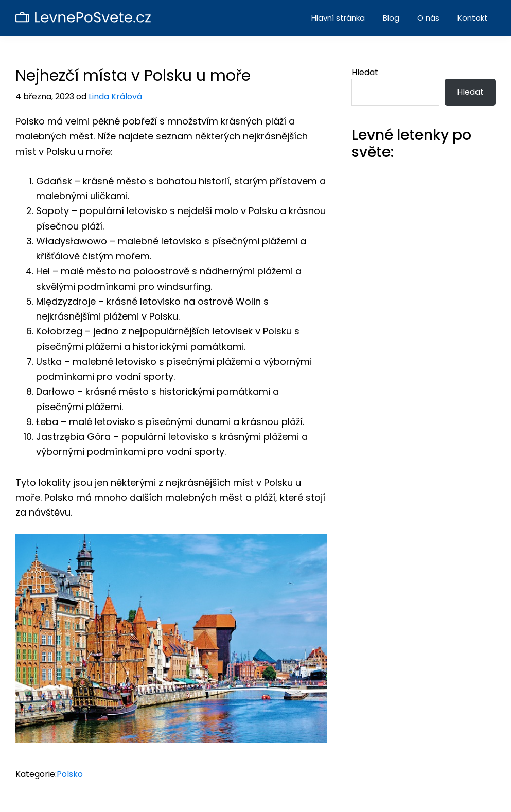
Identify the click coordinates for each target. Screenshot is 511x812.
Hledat (365, 72)
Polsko (70, 774)
